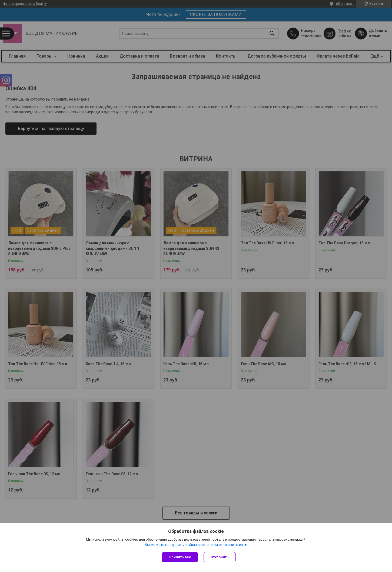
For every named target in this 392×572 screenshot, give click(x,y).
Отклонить (220, 557)
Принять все (180, 557)
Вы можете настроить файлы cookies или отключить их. (194, 545)
